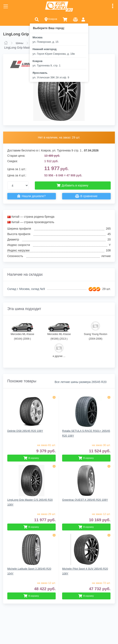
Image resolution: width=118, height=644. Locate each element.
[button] (37, 19)
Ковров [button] (51, 19)
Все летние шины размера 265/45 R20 (81, 382)
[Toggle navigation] (6, 6)
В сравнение (87, 196)
